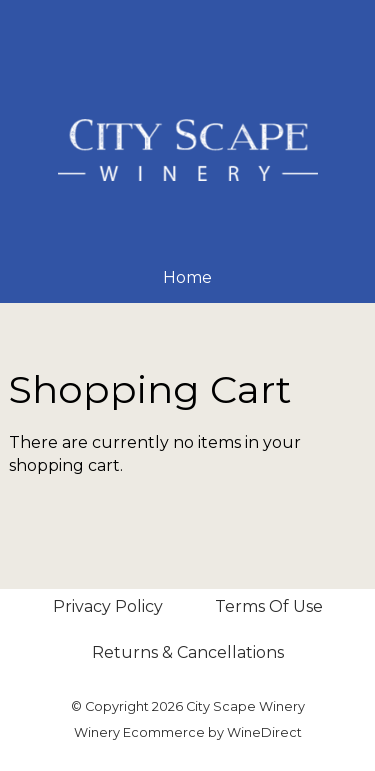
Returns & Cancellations (188, 652)
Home (187, 277)
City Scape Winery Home (188, 150)
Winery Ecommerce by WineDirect (188, 732)
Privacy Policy (108, 606)
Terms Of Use (269, 606)
